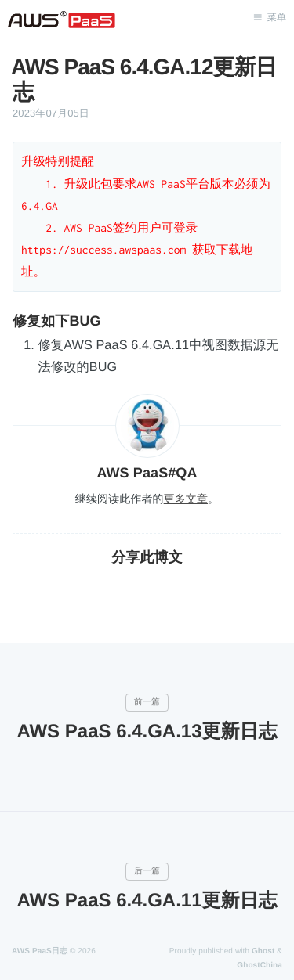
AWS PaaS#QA (147, 473)
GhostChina (260, 966)
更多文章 (186, 499)
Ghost (263, 951)
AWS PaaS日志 (40, 951)
